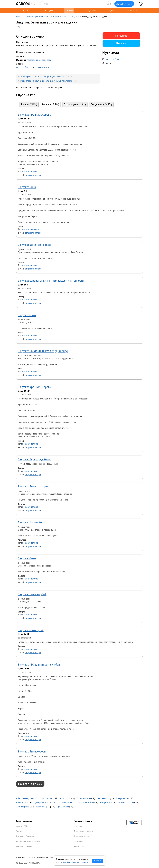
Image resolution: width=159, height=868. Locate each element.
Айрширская (47, 798)
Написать (121, 43)
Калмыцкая (89, 802)
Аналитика (132, 10)
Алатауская (65, 798)
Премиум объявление (26, 836)
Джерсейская (42, 802)
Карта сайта (79, 846)
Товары (26, 10)
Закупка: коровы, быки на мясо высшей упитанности (51, 281)
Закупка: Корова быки (32, 522)
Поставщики (47, 10)
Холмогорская (23, 807)
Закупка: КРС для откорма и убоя (39, 664)
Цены (112, 10)
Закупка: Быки (27, 187)
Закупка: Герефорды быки (34, 459)
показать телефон (31, 171)
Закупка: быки (27, 315)
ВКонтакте (78, 841)
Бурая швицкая (84, 798)
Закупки (69, 10)
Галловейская (103, 798)
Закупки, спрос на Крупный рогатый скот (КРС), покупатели (45, 81)
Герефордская (122, 798)
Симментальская (126, 802)
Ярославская (63, 807)
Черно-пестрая (43, 807)
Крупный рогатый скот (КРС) (66, 17)
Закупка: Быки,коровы (32, 751)
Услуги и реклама (24, 821)
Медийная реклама (25, 846)
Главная (20, 17)
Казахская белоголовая (65, 802)
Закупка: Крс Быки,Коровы (35, 115)
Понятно (98, 861)
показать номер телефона (39, 60)
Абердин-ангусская (25, 798)
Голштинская (22, 802)
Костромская (106, 802)
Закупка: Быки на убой (32, 594)
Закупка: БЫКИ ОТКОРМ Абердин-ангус (43, 351)
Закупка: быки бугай (31, 630)
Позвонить (121, 36)
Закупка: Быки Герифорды (34, 245)
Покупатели (91, 10)
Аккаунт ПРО (22, 826)
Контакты (78, 826)
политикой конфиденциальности (73, 862)
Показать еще (30, 784)
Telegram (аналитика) (83, 831)
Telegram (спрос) (81, 836)
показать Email (23, 67)
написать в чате (42, 67)
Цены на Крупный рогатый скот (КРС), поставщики (41, 77)
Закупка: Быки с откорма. (34, 486)
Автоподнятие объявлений (28, 841)
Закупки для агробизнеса (38, 17)
